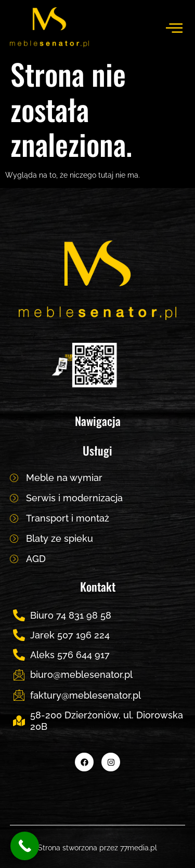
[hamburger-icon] (173, 28)
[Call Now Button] (25, 846)
